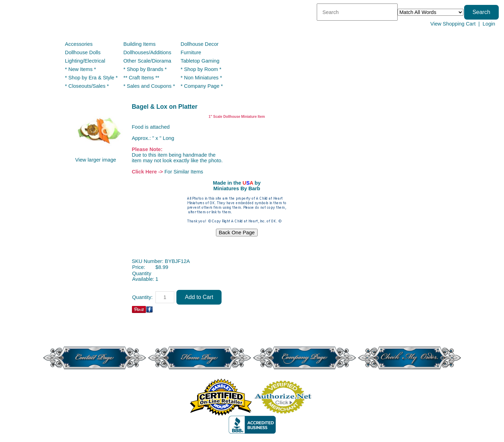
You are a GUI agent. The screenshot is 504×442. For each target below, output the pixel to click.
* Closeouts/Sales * (87, 86)
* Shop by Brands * (145, 69)
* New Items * (81, 69)
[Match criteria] (430, 12)
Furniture (191, 52)
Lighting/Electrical (86, 61)
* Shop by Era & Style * (92, 78)
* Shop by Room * (201, 69)
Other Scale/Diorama (147, 61)
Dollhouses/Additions (147, 52)
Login (489, 24)
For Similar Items (184, 172)
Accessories (79, 44)
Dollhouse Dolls (83, 52)
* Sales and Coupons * (149, 86)
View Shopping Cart (453, 24)
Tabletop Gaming (200, 61)
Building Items (139, 44)
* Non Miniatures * (201, 78)
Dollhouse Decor (199, 44)
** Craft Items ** (141, 78)
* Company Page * (202, 86)
